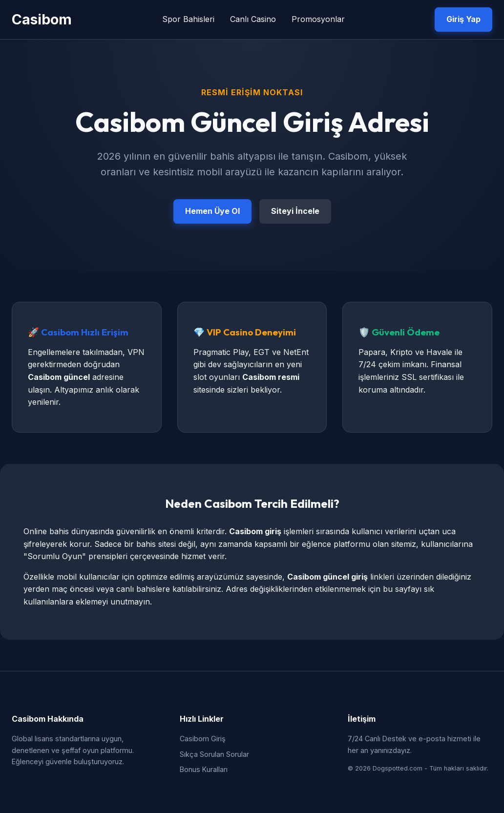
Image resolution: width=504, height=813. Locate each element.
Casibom (42, 19)
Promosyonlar (318, 19)
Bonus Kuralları (204, 769)
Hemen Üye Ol (212, 211)
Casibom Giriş (203, 739)
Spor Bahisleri (188, 19)
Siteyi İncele (295, 211)
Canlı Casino (253, 19)
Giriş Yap (463, 19)
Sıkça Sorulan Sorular (214, 754)
